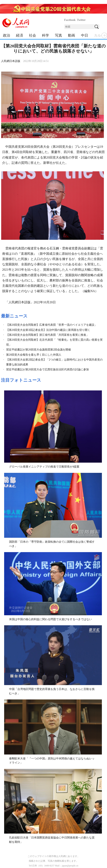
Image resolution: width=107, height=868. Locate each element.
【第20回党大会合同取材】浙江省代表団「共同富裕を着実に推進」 (47, 335)
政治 (7, 35)
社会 (33, 35)
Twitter (81, 20)
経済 (20, 35)
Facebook (70, 20)
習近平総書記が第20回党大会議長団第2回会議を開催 (39, 350)
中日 (85, 35)
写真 (59, 35)
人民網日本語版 (11, 61)
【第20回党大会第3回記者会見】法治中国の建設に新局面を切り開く (48, 330)
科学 (46, 35)
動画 (72, 35)
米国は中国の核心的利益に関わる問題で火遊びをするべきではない (50, 619)
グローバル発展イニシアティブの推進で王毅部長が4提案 (44, 467)
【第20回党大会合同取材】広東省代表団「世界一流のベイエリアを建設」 (52, 325)
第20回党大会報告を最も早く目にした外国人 (34, 355)
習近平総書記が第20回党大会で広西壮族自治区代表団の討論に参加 (47, 369)
